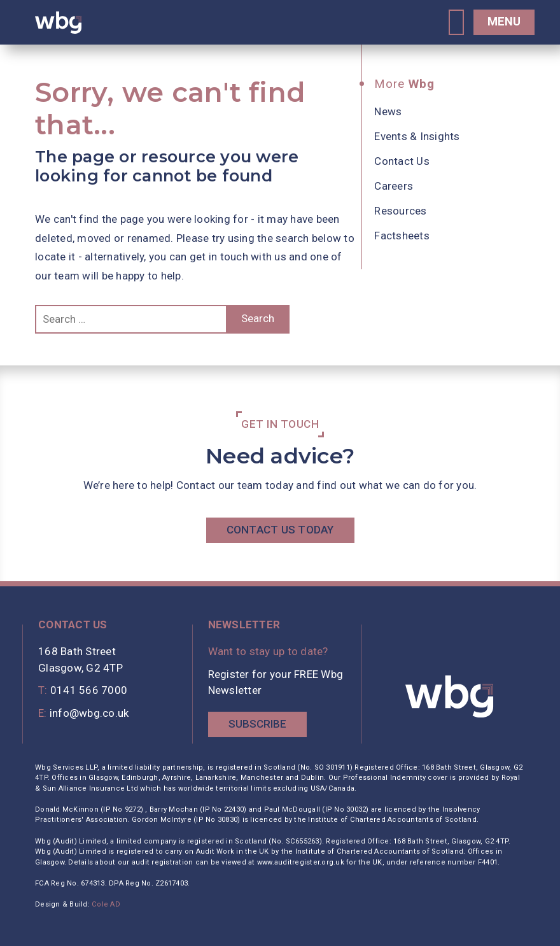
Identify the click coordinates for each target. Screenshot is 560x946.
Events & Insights (417, 136)
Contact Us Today (280, 530)
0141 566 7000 (89, 690)
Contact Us (402, 161)
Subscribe (257, 724)
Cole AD (106, 904)
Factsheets (402, 236)
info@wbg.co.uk (89, 713)
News (388, 111)
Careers (394, 186)
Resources (400, 211)
